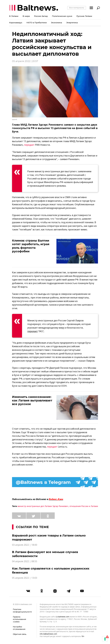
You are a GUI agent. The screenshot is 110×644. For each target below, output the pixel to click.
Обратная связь (20, 634)
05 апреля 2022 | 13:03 (25, 578)
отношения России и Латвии (84, 506)
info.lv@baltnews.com (48, 634)
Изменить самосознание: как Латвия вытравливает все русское (32, 400)
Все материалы (77, 8)
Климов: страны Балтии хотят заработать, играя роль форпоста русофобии (31, 246)
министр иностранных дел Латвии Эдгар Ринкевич (43, 506)
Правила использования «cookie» (19, 619)
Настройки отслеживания (19, 628)
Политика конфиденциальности (22, 611)
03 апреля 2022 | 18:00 (25, 545)
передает (29, 145)
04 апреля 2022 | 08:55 (25, 561)
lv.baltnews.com (63, 617)
